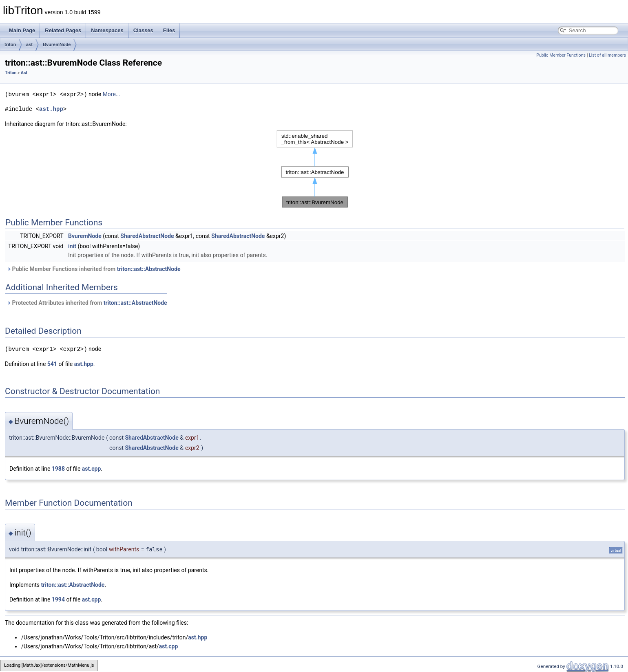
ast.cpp (92, 468)
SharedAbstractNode (147, 236)
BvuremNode (57, 44)
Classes (143, 30)
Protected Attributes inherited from (87, 302)
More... (112, 94)
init (72, 246)
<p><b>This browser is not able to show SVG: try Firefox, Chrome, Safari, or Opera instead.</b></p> (315, 169)
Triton (11, 73)
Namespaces (107, 30)
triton (10, 44)
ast (29, 44)
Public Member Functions (561, 55)
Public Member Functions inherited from (94, 269)
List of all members (607, 55)
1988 (58, 468)
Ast (24, 73)
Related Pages (63, 30)
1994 (58, 599)
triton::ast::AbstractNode (149, 269)
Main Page (22, 30)
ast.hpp (51, 109)
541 (52, 363)
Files (169, 30)
